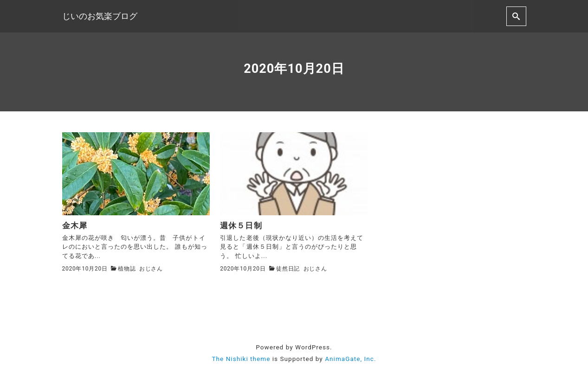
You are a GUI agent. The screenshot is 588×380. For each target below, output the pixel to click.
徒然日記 (288, 269)
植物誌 (127, 269)
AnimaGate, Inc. (350, 359)
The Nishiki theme (241, 359)
